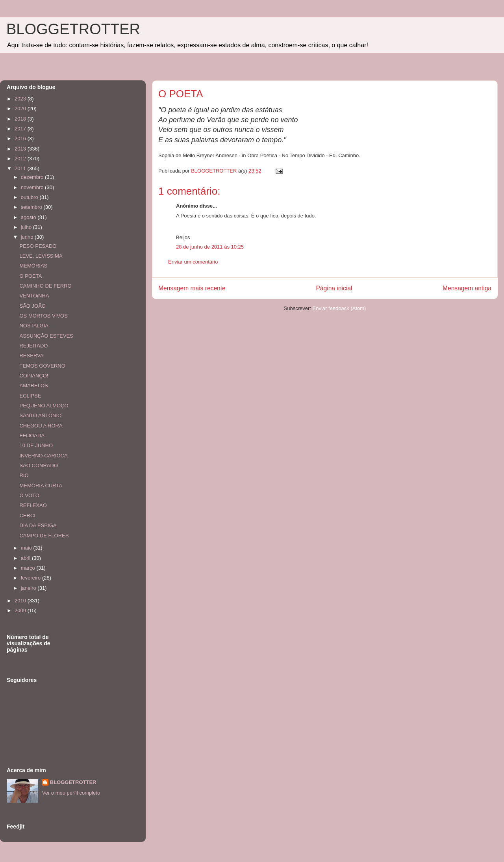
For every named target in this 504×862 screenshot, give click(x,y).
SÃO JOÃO (32, 306)
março (29, 568)
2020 (21, 109)
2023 (21, 99)
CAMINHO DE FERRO (45, 286)
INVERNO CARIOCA (43, 456)
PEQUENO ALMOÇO (44, 406)
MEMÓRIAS (33, 266)
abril (26, 558)
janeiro (29, 588)
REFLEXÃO (33, 505)
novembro (33, 187)
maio (27, 548)
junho (28, 237)
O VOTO (29, 495)
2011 (21, 168)
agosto (29, 217)
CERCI (27, 516)
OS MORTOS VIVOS (43, 316)
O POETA (31, 276)
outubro (30, 197)
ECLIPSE (30, 396)
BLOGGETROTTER (73, 29)
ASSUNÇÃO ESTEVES (46, 336)
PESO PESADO (38, 246)
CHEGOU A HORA (41, 426)
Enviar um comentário (193, 262)
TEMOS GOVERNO (42, 366)
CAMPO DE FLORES (44, 536)
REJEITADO (33, 346)
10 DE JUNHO (36, 445)
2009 (21, 610)
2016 (21, 138)
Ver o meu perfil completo (71, 793)
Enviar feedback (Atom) (339, 308)
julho (27, 227)
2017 (21, 129)
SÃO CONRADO (39, 465)
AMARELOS (33, 385)
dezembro (33, 177)
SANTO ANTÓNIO (40, 415)
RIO (24, 475)
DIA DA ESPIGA (38, 525)
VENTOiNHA (34, 296)
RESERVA (31, 356)
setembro (32, 207)
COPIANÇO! (34, 376)
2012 (21, 159)
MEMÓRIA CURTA (41, 486)
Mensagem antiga (467, 288)
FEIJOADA (32, 436)
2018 (21, 119)
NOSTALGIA (34, 326)
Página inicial (334, 288)
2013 (21, 149)
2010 (21, 601)
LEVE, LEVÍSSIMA (41, 256)
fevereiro (31, 578)
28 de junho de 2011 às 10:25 (210, 247)
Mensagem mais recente (192, 288)
